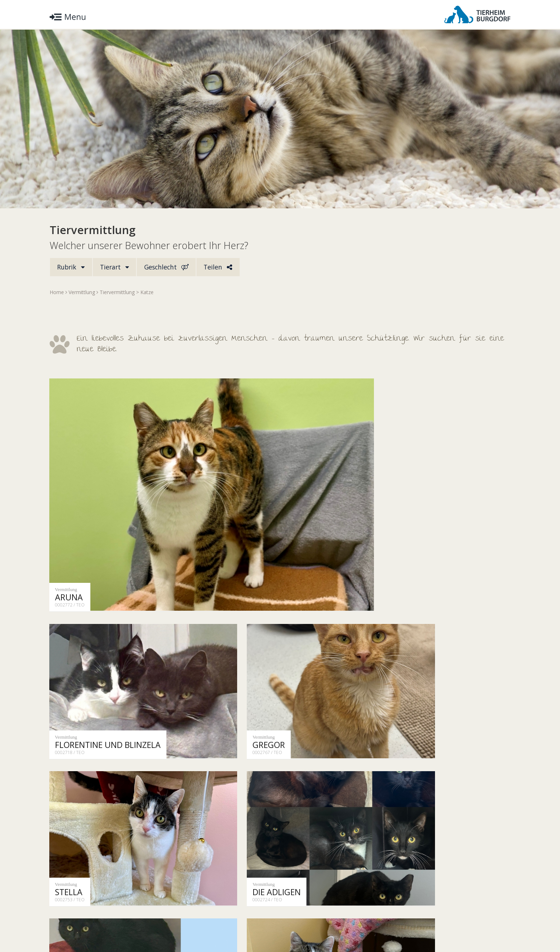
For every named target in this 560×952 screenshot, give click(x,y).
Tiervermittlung (117, 293)
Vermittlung (82, 293)
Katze (147, 293)
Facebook (494, 925)
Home (57, 293)
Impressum (144, 925)
